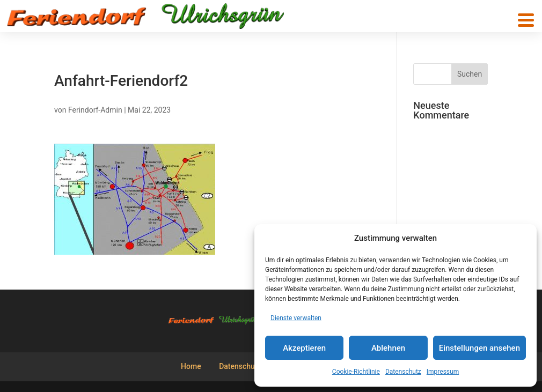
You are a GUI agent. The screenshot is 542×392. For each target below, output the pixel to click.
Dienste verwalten (296, 318)
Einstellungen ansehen (479, 348)
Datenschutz (403, 372)
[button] (526, 20)
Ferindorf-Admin (95, 110)
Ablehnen (388, 348)
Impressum (443, 372)
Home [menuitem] (191, 366)
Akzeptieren (304, 348)
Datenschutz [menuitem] (240, 366)
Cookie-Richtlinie (356, 372)
